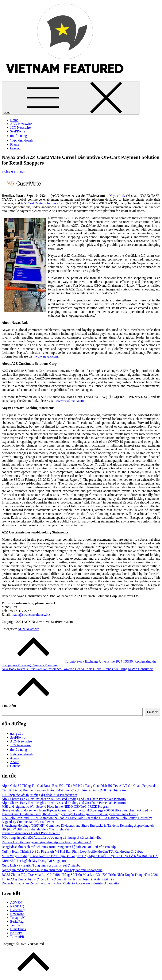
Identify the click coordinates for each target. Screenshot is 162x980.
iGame (15, 144)
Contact (15, 148)
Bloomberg (18, 910)
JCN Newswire (20, 128)
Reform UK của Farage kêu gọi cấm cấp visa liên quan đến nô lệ (47, 842)
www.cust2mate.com (70, 401)
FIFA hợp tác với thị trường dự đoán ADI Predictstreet (39, 795)
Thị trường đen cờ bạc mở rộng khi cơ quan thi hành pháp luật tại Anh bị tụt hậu (58, 879)
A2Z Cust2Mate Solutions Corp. (43, 203)
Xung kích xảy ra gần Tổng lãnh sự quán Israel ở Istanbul (42, 865)
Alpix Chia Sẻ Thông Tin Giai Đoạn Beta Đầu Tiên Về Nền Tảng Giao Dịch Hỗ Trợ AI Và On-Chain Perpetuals (79, 786)
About (14, 762)
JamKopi (16, 925)
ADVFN (16, 902)
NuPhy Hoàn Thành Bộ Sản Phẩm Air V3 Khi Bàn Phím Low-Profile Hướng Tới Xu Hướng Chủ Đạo (73, 851)
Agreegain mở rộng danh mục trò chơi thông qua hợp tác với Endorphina (52, 870)
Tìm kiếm (9, 706)
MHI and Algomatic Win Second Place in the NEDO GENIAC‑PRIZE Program (56, 807)
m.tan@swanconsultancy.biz (31, 615)
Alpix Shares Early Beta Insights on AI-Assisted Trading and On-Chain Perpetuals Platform (64, 799)
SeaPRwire (18, 131)
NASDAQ (17, 906)
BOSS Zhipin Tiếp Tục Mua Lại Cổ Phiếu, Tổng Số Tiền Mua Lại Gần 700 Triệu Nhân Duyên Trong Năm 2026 (80, 875)
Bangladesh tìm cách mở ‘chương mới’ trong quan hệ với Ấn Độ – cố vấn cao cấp (59, 847)
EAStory (16, 933)
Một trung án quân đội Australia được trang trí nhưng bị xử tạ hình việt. (52, 838)
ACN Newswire (21, 124)
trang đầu (17, 734)
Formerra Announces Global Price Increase (31, 833)
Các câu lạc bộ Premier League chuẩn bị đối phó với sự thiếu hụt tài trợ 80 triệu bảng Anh (65, 790)
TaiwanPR (17, 937)
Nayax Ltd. (117, 196)
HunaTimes (18, 929)
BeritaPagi (17, 921)
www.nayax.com (47, 356)
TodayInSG (18, 918)
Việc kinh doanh (21, 140)
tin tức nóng (18, 136)
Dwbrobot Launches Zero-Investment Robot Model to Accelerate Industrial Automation (61, 883)
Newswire (17, 914)
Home (14, 120)
